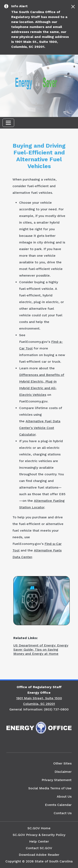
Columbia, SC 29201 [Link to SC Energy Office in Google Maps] (39, 704)
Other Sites (62, 763)
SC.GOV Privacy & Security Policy (39, 835)
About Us (64, 796)
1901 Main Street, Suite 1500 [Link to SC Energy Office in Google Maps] (39, 698)
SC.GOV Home (39, 828)
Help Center (39, 841)
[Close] (73, 7)
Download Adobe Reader (39, 855)
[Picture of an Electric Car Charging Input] (41, 600)
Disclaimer (63, 772)
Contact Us (63, 813)
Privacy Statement (57, 780)
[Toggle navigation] (8, 123)
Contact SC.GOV (39, 848)
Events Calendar (58, 805)
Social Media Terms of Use (50, 788)
